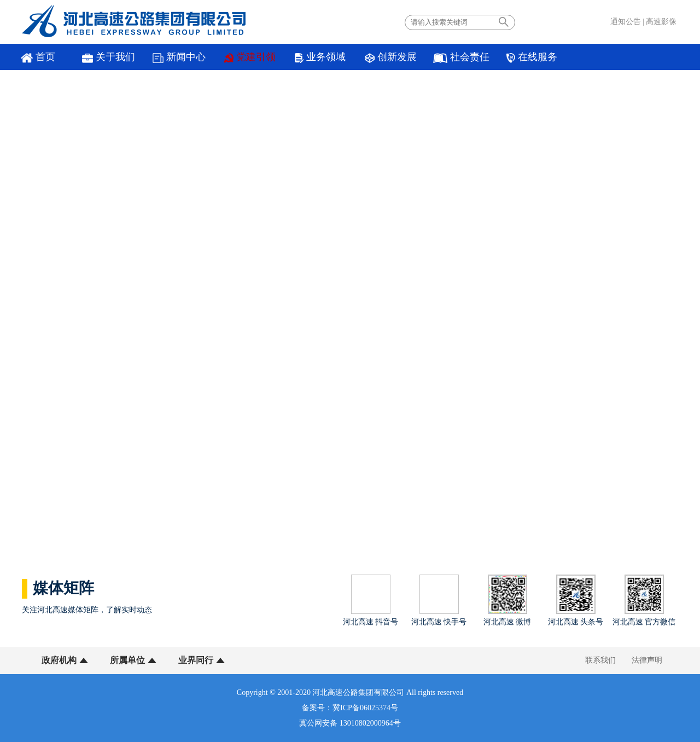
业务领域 (320, 57)
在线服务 (532, 57)
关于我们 (109, 57)
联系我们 (600, 660)
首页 (38, 57)
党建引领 (250, 57)
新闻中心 (179, 57)
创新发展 (390, 57)
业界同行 (196, 660)
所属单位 (127, 660)
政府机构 (59, 660)
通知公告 (626, 22)
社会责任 (461, 57)
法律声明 (647, 660)
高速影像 (661, 22)
